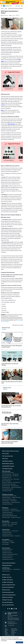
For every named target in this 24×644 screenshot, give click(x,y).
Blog (6, 9)
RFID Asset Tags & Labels (7, 474)
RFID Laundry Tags (17, 482)
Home (2, 9)
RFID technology (11, 124)
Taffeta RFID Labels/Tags (7, 491)
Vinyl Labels (4, 526)
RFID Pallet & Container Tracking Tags (9, 484)
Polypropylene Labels (6, 524)
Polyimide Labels (14, 524)
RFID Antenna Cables (6, 517)
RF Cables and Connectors (16, 517)
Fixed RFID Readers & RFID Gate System (9, 496)
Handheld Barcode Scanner (7, 553)
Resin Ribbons (5, 541)
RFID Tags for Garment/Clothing (8, 473)
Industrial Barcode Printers (7, 534)
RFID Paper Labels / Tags (7, 477)
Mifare (2, 110)
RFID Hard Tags (16, 479)
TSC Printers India (15, 531)
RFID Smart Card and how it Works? (16, 9)
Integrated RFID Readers (16, 497)
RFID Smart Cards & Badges (16, 487)
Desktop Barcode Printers (7, 533)
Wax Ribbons (11, 541)
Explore (6, 630)
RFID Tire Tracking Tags (6, 481)
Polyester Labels (14, 523)
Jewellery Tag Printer (6, 571)
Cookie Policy (8, 635)
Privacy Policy (18, 320)
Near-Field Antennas (6, 511)
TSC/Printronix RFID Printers (7, 569)
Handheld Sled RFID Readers (7, 504)
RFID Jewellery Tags (15, 486)
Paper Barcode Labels (6, 523)
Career (13, 634)
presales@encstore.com (12, 623)
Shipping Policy (14, 630)
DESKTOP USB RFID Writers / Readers (9, 499)
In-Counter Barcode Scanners (7, 556)
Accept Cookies (19, 642)
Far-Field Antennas (14, 509)
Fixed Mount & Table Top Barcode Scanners (10, 554)
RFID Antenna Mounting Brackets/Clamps (10, 516)
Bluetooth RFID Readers (16, 502)
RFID (18, 15)
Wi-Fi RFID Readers (6, 501)
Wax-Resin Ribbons (6, 543)
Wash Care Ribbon (5, 544)
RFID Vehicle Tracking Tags (7, 482)
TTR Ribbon (12, 543)
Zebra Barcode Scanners (7, 551)
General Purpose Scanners (7, 558)
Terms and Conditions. (5, 322)
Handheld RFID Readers (6, 497)
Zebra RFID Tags (15, 474)
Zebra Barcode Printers (6, 531)
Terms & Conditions (13, 632)
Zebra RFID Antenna (6, 509)
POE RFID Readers (13, 501)
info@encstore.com (11, 622)
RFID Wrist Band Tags (6, 486)
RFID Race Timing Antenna (15, 511)
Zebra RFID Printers (17, 569)
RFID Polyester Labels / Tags (7, 479)
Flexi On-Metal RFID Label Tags (8, 489)
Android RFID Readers (6, 502)
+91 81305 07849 (11, 625)
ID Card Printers (18, 536)
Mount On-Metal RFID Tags (7, 476)
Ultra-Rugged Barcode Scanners (8, 559)
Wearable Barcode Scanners (7, 549)
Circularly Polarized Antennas (7, 514)
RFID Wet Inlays (16, 476)
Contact (13, 635)
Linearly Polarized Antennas (7, 512)
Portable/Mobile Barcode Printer (8, 536)
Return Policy (14, 629)
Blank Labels (10, 526)
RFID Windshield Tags (6, 487)
